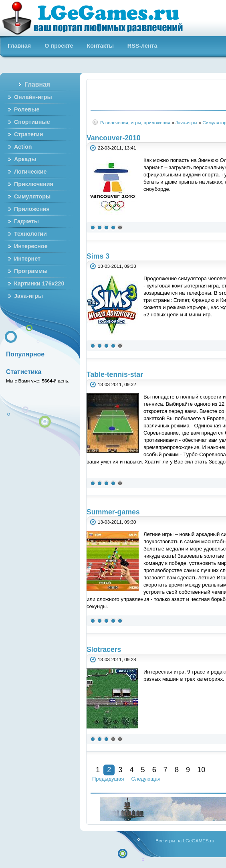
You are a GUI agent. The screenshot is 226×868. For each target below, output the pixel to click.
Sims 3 (98, 256)
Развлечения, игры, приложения (135, 122)
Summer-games (113, 512)
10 (201, 770)
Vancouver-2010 (114, 138)
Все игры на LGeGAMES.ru (185, 841)
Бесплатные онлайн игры (97, 18)
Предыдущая (108, 779)
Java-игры (186, 122)
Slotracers (104, 649)
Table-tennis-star (115, 374)
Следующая (146, 779)
